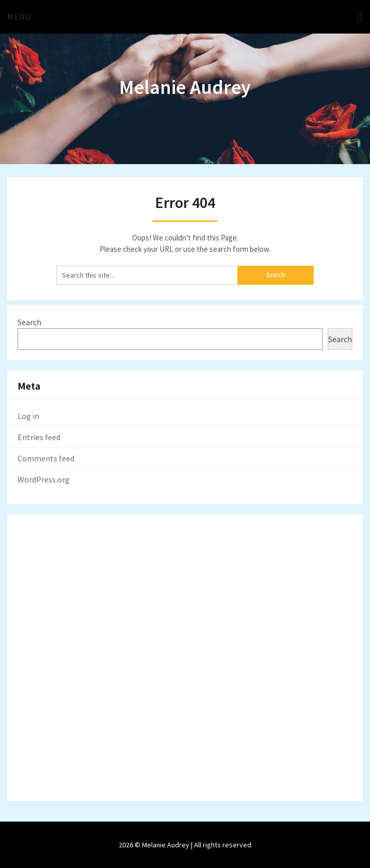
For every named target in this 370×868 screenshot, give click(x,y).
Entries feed (39, 437)
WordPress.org (44, 479)
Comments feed (46, 458)
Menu (19, 17)
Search (29, 322)
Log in (28, 416)
